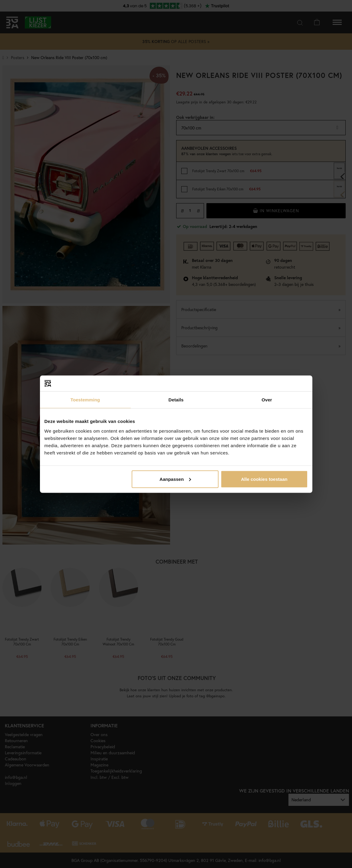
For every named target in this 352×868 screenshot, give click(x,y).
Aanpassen (175, 479)
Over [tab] (267, 400)
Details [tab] (176, 400)
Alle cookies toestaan (264, 479)
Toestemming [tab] (85, 400)
